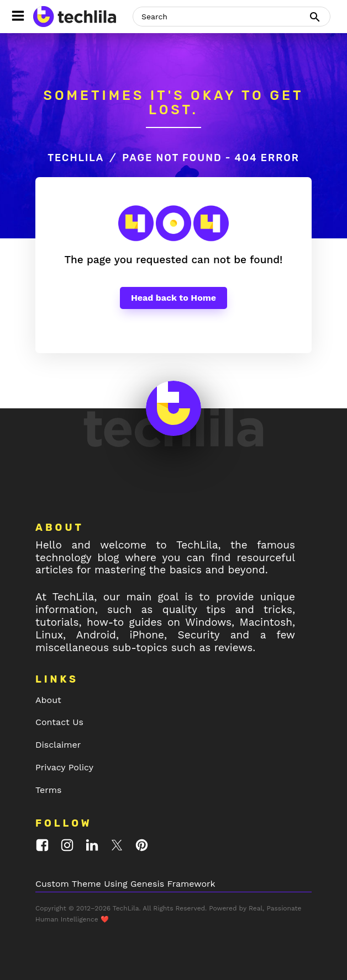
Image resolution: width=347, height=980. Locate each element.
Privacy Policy (64, 767)
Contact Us (59, 722)
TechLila (76, 158)
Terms (48, 790)
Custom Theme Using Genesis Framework (125, 884)
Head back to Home (173, 298)
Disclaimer (58, 745)
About (48, 700)
